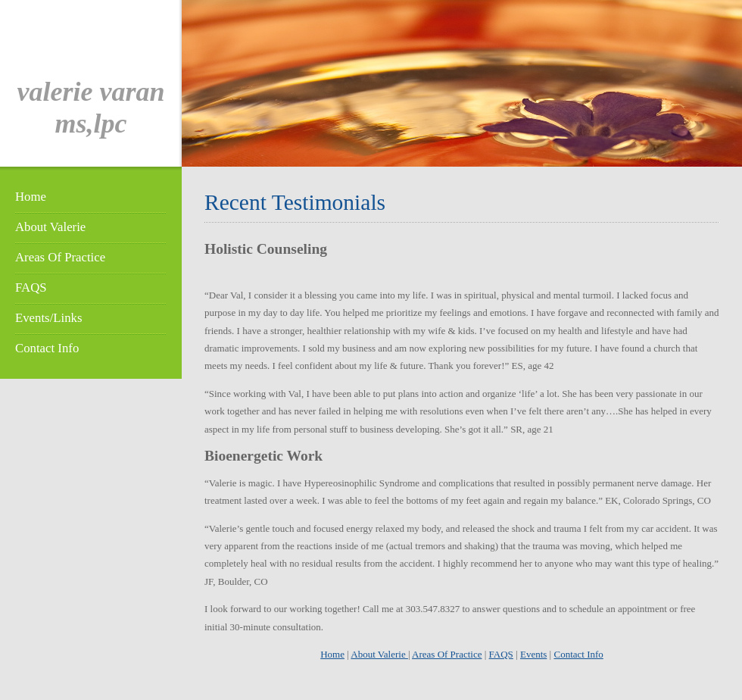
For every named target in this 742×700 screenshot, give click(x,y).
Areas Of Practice (60, 257)
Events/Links (48, 318)
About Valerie (50, 227)
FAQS (31, 287)
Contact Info (47, 348)
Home (31, 197)
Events (533, 654)
